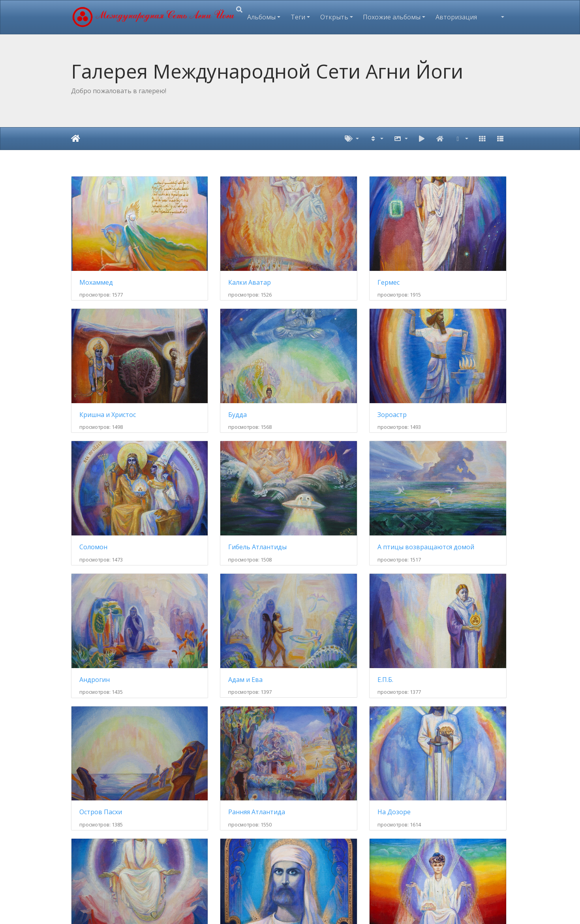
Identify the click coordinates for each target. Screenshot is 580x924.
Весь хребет (98, 859)
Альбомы (261, 17)
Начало (76, 139)
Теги (298, 17)
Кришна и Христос (445, 257)
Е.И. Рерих (207, 685)
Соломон (318, 364)
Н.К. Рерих (320, 685)
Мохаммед (96, 257)
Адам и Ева (322, 471)
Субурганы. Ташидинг (226, 859)
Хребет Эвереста (330, 859)
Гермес (315, 257)
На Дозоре (321, 578)
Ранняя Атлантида (220, 578)
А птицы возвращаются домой (121, 471)
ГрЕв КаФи (434, 685)
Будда (89, 364)
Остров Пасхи (101, 578)
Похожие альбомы (392, 17)
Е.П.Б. (425, 471)
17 (344, 734)
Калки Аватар (213, 257)
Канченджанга (439, 859)
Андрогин (207, 471)
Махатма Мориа (105, 685)
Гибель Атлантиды (446, 364)
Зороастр (206, 364)
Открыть (334, 17)
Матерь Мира (439, 578)
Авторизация (456, 17)
